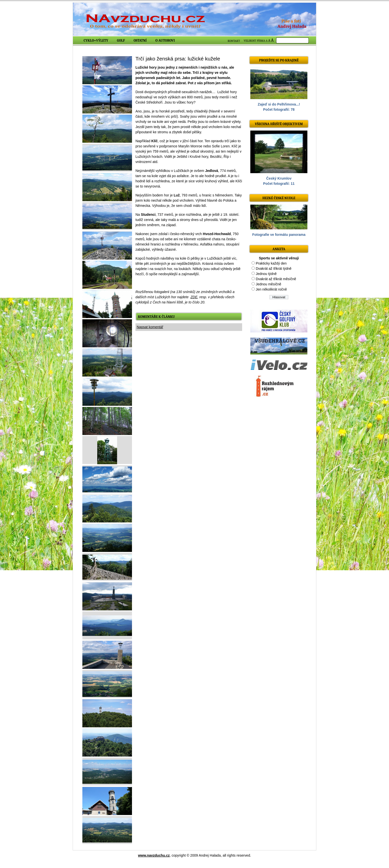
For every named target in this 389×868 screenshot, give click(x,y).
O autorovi (165, 41)
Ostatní (140, 41)
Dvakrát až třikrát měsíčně (276, 279)
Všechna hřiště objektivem (279, 124)
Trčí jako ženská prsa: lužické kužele (178, 59)
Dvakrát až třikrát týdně (274, 269)
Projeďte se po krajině (279, 60)
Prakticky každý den (271, 263)
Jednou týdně (266, 274)
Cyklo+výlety (96, 41)
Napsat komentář (150, 327)
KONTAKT (234, 41)
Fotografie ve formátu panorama (279, 235)
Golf (121, 41)
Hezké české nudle (279, 198)
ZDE (194, 297)
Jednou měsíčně (269, 284)
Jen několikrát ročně (271, 289)
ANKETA (279, 249)
